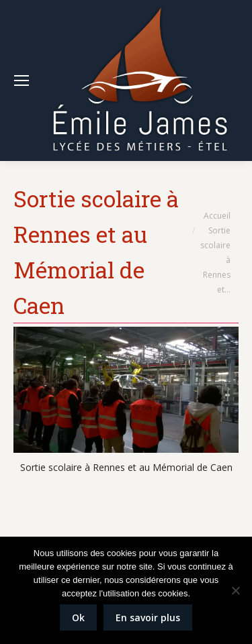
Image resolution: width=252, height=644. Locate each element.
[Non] (235, 590)
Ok (78, 618)
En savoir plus (148, 618)
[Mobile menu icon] (22, 80)
